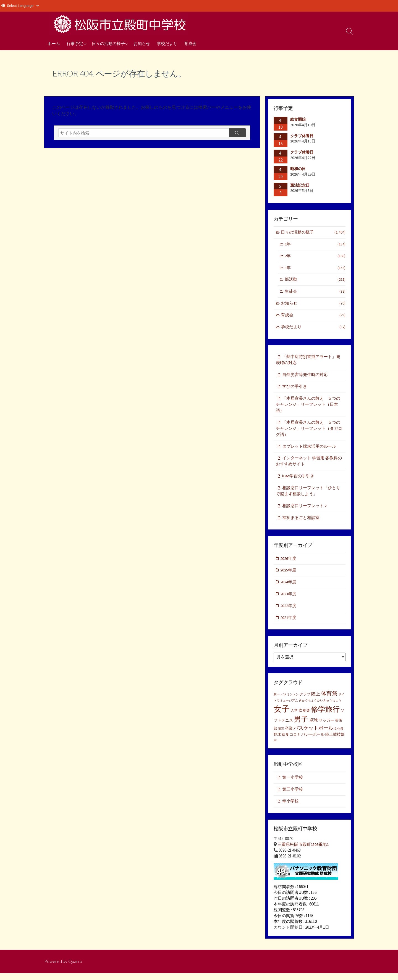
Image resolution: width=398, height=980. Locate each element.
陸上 (316, 700)
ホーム (54, 43)
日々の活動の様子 (108, 43)
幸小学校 (290, 808)
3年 (315, 269)
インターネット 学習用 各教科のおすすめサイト (309, 465)
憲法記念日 (300, 185)
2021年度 (289, 623)
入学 (294, 717)
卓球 (313, 726)
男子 (301, 725)
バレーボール (313, 740)
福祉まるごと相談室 (301, 522)
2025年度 (289, 575)
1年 (315, 245)
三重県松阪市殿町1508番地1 (303, 851)
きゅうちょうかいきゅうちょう (320, 707)
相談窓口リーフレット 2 (304, 510)
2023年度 (289, 599)
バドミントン (290, 700)
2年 (315, 257)
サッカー (326, 726)
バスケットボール (313, 734)
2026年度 (289, 563)
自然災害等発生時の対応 (305, 377)
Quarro (75, 968)
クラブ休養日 (302, 136)
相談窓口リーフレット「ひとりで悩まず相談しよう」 (308, 495)
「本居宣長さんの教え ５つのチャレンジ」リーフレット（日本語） (308, 407)
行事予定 (75, 43)
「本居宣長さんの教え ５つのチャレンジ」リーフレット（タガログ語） (309, 431)
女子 (282, 715)
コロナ (295, 741)
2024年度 (289, 587)
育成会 (190, 43)
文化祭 (339, 735)
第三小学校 (293, 796)
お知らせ (142, 43)
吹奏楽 (304, 716)
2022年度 (289, 611)
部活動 (315, 281)
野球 (277, 741)
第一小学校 (293, 784)
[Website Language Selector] (23, 6)
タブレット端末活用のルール (309, 450)
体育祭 (329, 699)
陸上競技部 (335, 740)
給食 (285, 741)
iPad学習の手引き (298, 480)
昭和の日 (298, 169)
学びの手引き (295, 389)
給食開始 (298, 119)
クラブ (305, 700)
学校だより (167, 43)
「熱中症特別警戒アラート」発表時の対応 (308, 362)
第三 (281, 735)
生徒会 (315, 293)
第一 (277, 700)
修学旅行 (325, 715)
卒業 (289, 734)
